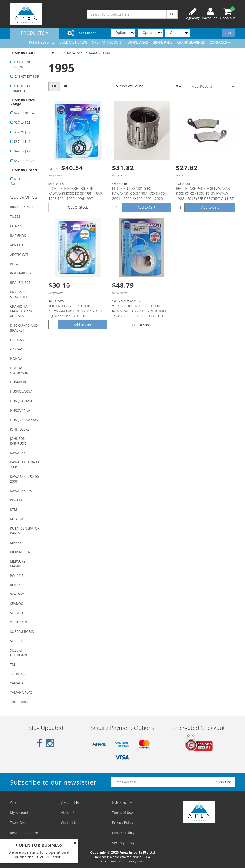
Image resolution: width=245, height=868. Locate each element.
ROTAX (15, 585)
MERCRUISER (20, 552)
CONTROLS (220, 42)
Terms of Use (122, 813)
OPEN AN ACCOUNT (107, 42)
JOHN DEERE (20, 429)
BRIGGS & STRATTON (18, 294)
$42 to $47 (22, 151)
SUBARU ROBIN (22, 632)
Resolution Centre (24, 833)
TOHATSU (18, 674)
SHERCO (17, 613)
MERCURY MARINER (18, 564)
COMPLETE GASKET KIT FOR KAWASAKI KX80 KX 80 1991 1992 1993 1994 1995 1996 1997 (75, 193)
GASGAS (16, 349)
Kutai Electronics (42, 42)
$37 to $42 (22, 142)
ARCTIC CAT (19, 254)
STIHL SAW (18, 622)
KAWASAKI (18, 453)
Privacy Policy (123, 823)
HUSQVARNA (20, 411)
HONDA (16, 358)
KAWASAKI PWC (22, 491)
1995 (106, 53)
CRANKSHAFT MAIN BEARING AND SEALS (22, 311)
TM (12, 664)
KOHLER (17, 500)
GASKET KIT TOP (26, 76)
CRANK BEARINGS (191, 42)
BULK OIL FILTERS (73, 42)
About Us (68, 813)
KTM (14, 510)
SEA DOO (17, 594)
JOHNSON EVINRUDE (18, 441)
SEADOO (17, 603)
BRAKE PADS (163, 42)
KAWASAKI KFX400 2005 (24, 464)
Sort (179, 86)
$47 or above (24, 161)
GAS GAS (17, 340)
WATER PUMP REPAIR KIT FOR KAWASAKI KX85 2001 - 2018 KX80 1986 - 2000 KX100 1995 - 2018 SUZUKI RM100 (140, 313)
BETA (14, 264)
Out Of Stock (78, 207)
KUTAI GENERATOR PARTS (25, 531)
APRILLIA (17, 245)
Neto (141, 861)
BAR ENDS (18, 236)
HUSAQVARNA (21, 391)
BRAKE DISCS (138, 42)
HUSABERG (19, 382)
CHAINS (16, 226)
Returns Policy (123, 833)
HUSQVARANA (21, 401)
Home (57, 53)
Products (35, 33)
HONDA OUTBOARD (19, 370)
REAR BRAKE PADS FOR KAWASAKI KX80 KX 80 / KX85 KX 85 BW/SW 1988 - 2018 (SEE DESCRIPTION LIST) (205, 193)
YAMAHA (17, 683)
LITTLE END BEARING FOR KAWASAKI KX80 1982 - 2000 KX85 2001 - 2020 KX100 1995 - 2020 (140, 193)
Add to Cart (146, 207)
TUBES (15, 216)
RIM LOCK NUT (22, 207)
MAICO (15, 543)
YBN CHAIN (19, 702)
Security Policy (123, 843)
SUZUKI (16, 641)
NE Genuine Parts (21, 181)
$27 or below (24, 113)
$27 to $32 (22, 122)
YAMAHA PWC (21, 692)
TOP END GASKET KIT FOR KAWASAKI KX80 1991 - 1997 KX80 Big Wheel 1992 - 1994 (76, 311)
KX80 (93, 53)
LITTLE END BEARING (21, 64)
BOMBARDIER (21, 273)
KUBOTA (17, 519)
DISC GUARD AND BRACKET (24, 328)
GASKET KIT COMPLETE (21, 88)
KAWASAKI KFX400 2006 (24, 479)
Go (229, 33)
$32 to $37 (22, 132)
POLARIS (17, 575)
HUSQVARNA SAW (24, 420)
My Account (19, 813)
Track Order (19, 823)
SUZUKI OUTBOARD (19, 653)
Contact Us (70, 823)
